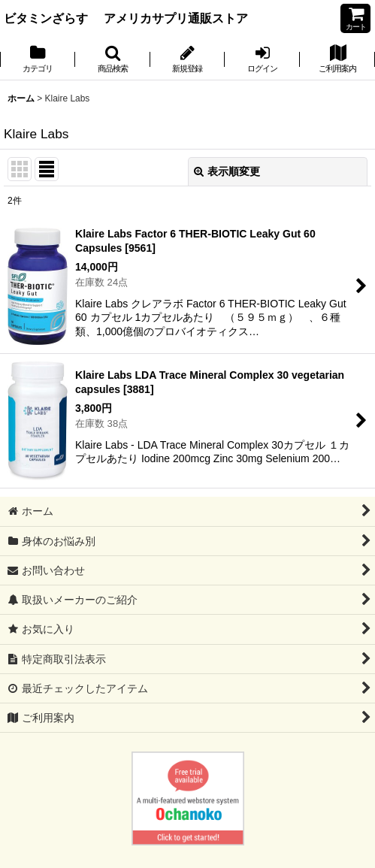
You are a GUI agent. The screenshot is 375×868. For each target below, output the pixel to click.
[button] (113, 60)
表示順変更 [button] (227, 171)
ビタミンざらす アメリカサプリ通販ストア (126, 18)
